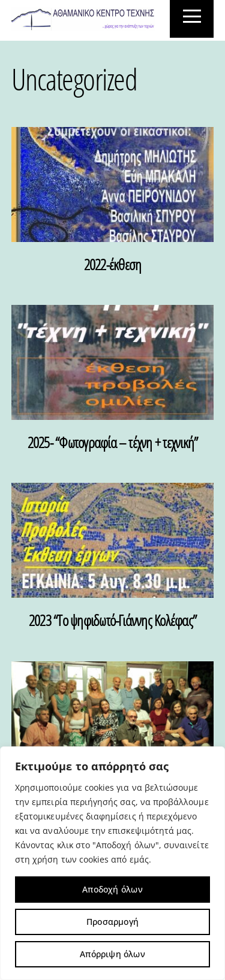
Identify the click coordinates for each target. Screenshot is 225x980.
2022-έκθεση (113, 264)
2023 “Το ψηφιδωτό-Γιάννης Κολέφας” (112, 620)
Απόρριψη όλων (112, 954)
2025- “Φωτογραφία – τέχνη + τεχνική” (112, 442)
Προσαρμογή (112, 922)
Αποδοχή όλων (112, 889)
